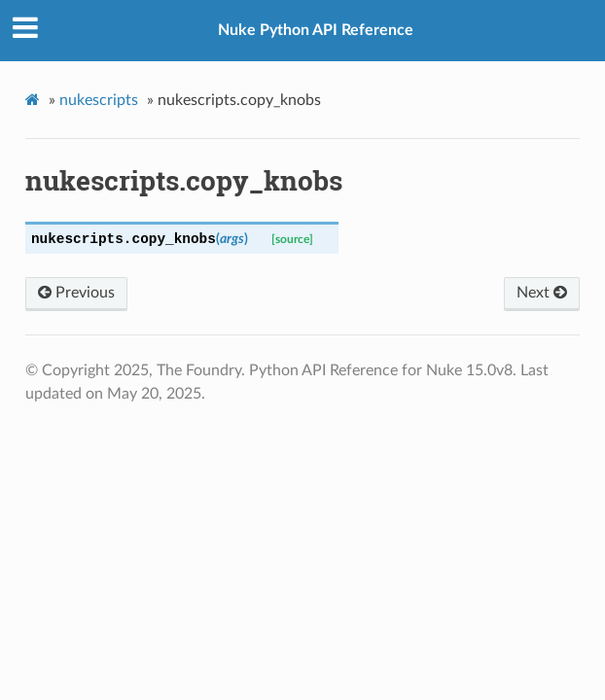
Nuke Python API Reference (316, 30)
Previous (76, 293)
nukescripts (99, 100)
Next (542, 293)
